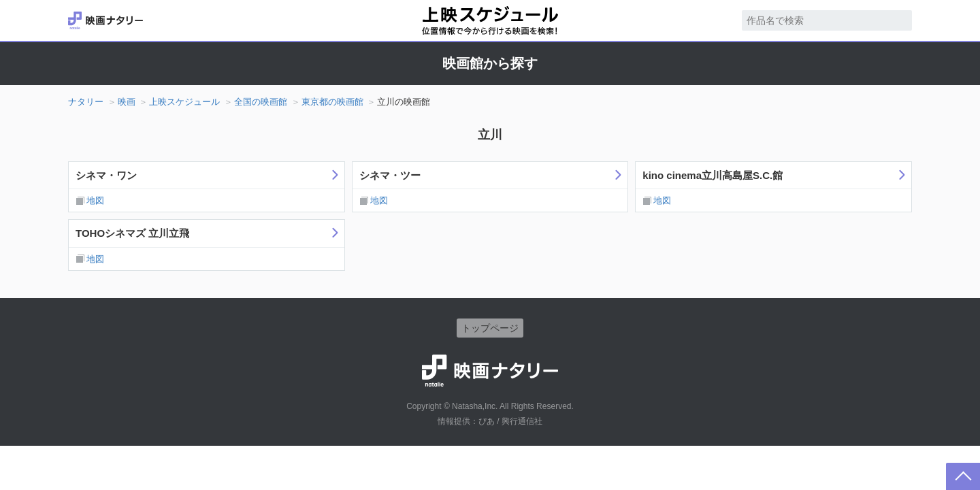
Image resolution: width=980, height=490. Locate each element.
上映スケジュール (184, 102)
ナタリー (86, 102)
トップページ (490, 328)
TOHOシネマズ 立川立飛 (132, 233)
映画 (127, 102)
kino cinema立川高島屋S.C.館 (713, 175)
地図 (95, 200)
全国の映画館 (261, 102)
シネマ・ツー (390, 175)
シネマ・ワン (106, 175)
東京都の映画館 (332, 102)
